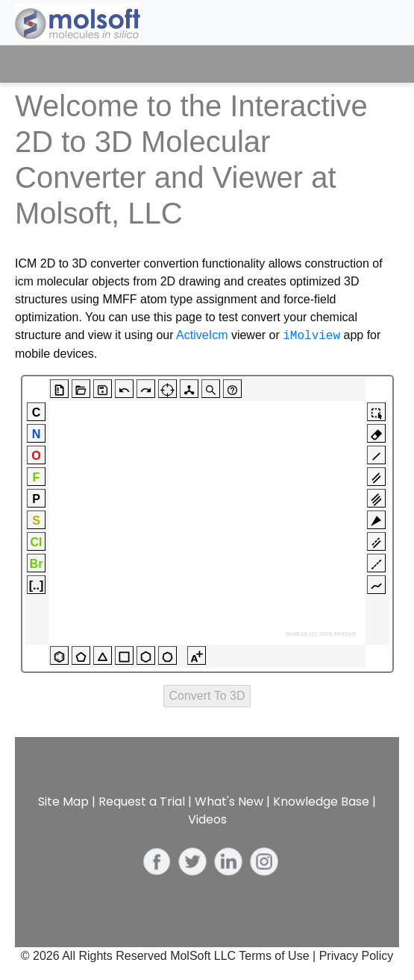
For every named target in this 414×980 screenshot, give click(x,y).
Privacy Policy (357, 956)
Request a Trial (142, 802)
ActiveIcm (202, 336)
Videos (207, 819)
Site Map (63, 802)
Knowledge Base (321, 802)
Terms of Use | (279, 956)
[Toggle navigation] (374, 64)
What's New (229, 802)
